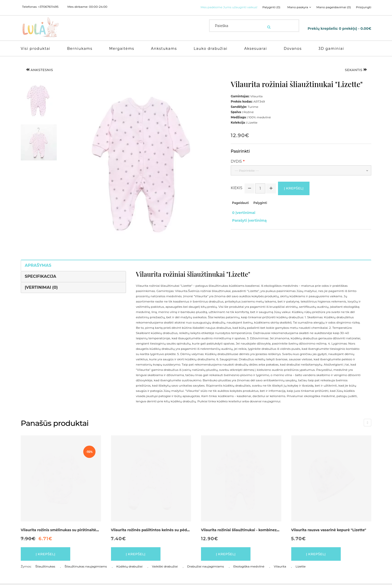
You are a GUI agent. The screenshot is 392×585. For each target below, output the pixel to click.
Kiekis (236, 189)
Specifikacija (40, 276)
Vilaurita (280, 568)
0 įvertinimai (242, 213)
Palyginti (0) (267, 7)
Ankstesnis (42, 71)
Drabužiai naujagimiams (206, 568)
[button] (39, 101)
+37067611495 (48, 7)
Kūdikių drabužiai (129, 568)
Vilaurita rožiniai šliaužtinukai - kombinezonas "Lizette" (251, 530)
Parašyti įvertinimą (248, 219)
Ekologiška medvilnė (249, 568)
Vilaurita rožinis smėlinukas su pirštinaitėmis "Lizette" (70, 530)
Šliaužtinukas (45, 568)
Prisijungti (364, 7)
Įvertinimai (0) (41, 287)
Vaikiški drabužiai (165, 568)
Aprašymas (38, 265)
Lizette (300, 568)
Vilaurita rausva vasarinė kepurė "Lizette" (329, 530)
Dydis (236, 161)
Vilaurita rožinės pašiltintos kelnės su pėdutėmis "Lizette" (163, 530)
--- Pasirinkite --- (247, 171)
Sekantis (354, 71)
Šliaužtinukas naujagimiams (86, 568)
